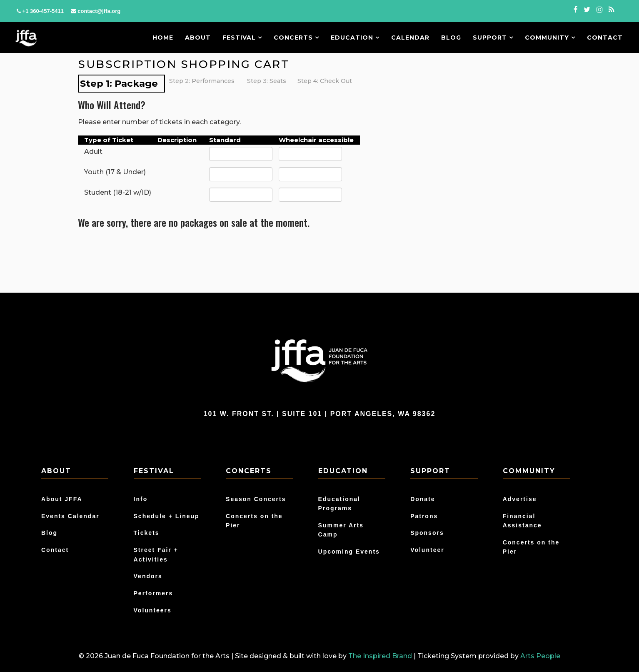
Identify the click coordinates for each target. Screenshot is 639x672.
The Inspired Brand (380, 656)
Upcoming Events (349, 552)
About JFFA (62, 499)
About (198, 38)
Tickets (147, 533)
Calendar (410, 38)
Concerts (296, 38)
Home (163, 38)
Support (493, 38)
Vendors (148, 576)
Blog (451, 38)
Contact (605, 38)
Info (141, 499)
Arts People (540, 656)
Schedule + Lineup (167, 516)
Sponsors (427, 533)
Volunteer (427, 550)
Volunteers (153, 610)
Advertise (520, 499)
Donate (423, 499)
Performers (154, 593)
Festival (242, 38)
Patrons (424, 516)
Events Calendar (70, 516)
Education (355, 38)
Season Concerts (256, 499)
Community (550, 38)
